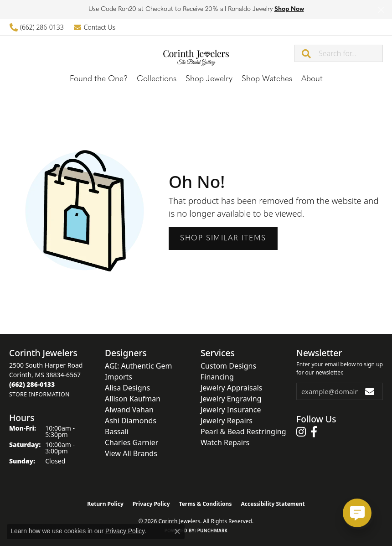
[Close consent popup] (177, 531)
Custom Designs (228, 366)
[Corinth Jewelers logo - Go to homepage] (196, 53)
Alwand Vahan (129, 410)
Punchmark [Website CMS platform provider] (213, 530)
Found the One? (99, 79)
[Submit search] (307, 53)
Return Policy (105, 504)
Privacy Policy (151, 504)
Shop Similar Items (223, 239)
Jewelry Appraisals (231, 388)
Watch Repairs (225, 442)
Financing (217, 377)
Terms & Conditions (206, 504)
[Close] (381, 10)
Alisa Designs (127, 388)
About (312, 79)
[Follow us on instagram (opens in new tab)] (301, 432)
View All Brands (131, 453)
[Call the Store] (32, 384)
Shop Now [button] (289, 9)
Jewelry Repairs (227, 421)
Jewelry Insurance (231, 410)
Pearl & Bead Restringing (243, 432)
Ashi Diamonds (131, 421)
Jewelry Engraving (231, 399)
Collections (157, 79)
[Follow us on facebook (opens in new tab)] (314, 432)
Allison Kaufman (133, 399)
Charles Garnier (132, 442)
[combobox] (351, 53)
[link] (36, 27)
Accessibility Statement (273, 504)
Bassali (117, 432)
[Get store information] (39, 394)
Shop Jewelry (209, 79)
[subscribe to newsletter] (370, 391)
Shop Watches (267, 79)
